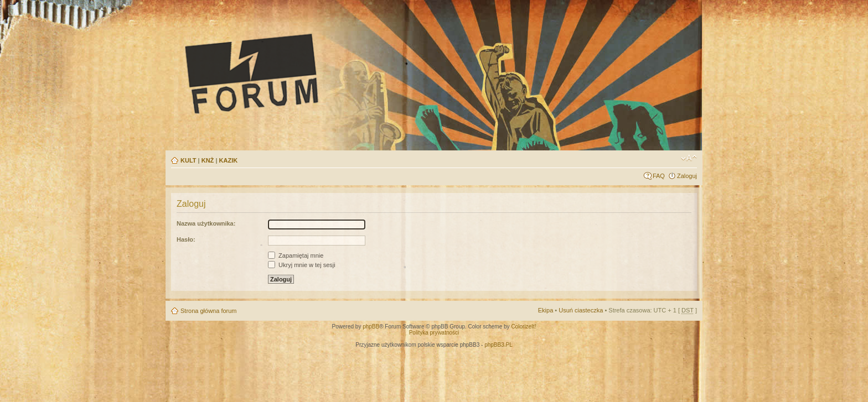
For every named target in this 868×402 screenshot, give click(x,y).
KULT (188, 160)
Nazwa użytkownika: (206, 223)
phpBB (371, 327)
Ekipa (546, 310)
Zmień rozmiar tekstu (689, 158)
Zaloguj (687, 176)
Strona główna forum (209, 311)
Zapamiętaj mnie (296, 255)
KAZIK (229, 160)
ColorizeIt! (523, 327)
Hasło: (186, 239)
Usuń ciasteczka (581, 310)
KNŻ (208, 160)
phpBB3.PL (498, 345)
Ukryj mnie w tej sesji (302, 265)
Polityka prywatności (434, 333)
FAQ (659, 176)
